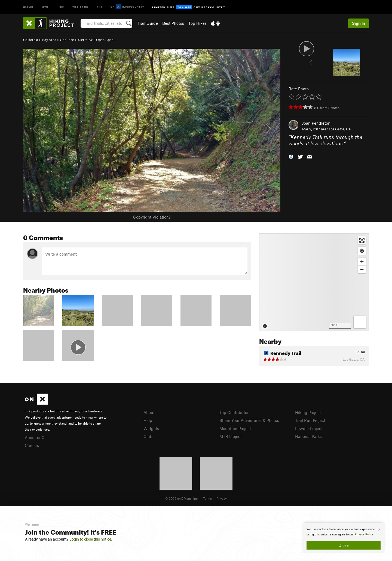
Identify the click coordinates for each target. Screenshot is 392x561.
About (149, 412)
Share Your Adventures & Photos (249, 420)
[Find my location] (362, 251)
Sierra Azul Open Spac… (97, 40)
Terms (207, 498)
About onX (35, 437)
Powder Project (309, 428)
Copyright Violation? (152, 217)
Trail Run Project (310, 420)
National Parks (308, 436)
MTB (45, 7)
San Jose (67, 40)
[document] (344, 538)
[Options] (360, 322)
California (31, 40)
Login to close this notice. (91, 539)
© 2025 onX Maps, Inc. (182, 498)
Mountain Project (235, 428)
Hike (60, 7)
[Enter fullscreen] (362, 240)
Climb (28, 7)
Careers (32, 445)
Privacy (222, 498)
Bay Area (49, 40)
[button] (291, 156)
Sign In (359, 23)
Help (148, 420)
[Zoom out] (362, 269)
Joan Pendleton (316, 123)
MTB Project (231, 436)
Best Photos (173, 23)
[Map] (314, 282)
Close (344, 545)
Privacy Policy (364, 534)
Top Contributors (235, 412)
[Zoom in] (362, 261)
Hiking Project (308, 412)
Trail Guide (148, 23)
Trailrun (80, 7)
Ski (99, 7)
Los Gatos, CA (340, 129)
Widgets (151, 428)
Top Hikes (197, 23)
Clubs (149, 436)
